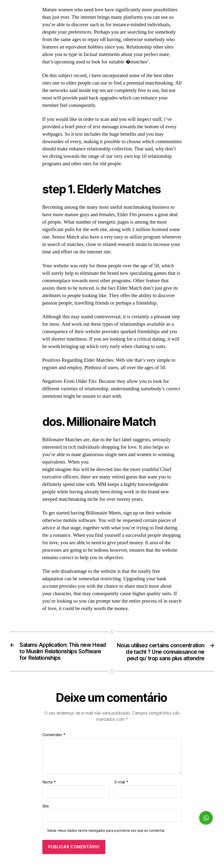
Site (46, 814)
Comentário (54, 743)
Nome (49, 790)
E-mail (121, 790)
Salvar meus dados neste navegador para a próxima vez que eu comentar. (106, 838)
